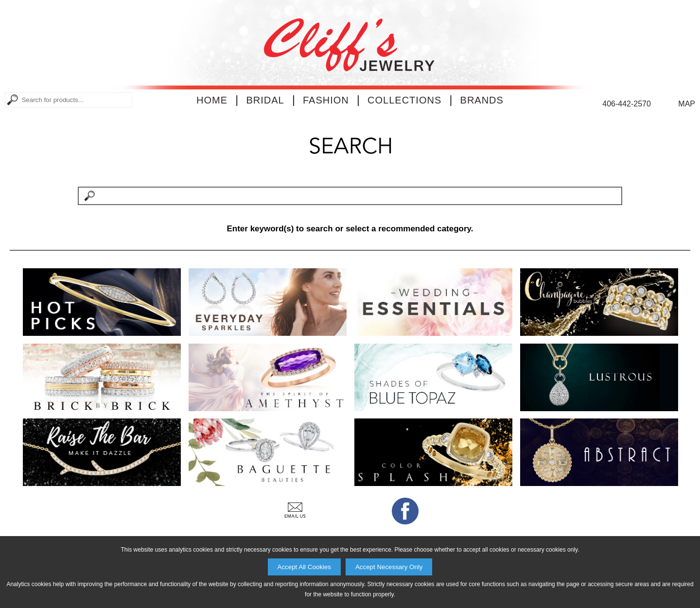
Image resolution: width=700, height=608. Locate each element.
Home (212, 100)
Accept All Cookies (304, 567)
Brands (482, 100)
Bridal (265, 100)
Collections (404, 100)
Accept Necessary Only (389, 567)
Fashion (326, 100)
